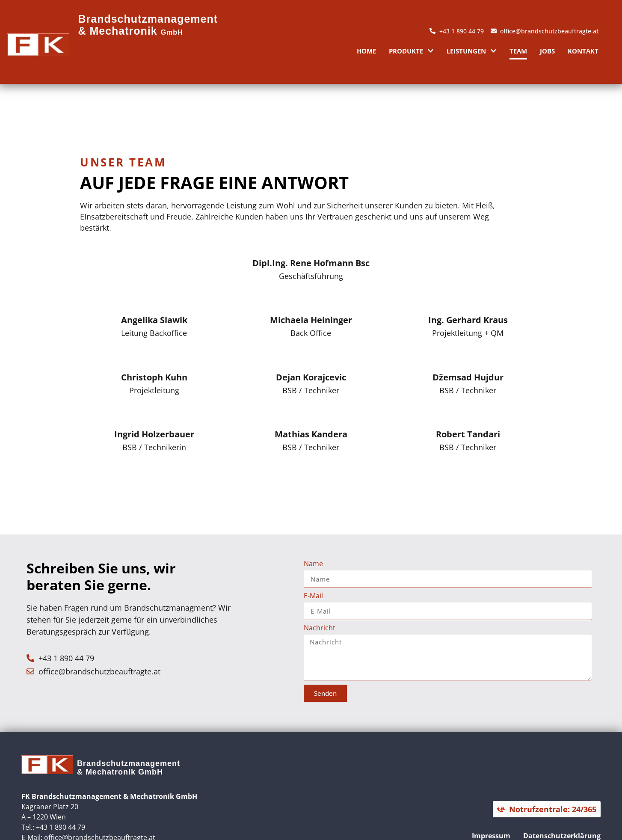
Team (518, 51)
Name (313, 564)
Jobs (547, 51)
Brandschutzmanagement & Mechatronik (148, 25)
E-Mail (313, 596)
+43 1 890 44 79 (61, 827)
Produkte (411, 51)
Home (366, 51)
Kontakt (583, 51)
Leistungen (472, 51)
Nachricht (320, 628)
